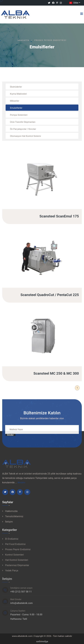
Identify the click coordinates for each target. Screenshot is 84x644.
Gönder (10, 437)
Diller (74, 3)
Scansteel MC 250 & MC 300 (56, 376)
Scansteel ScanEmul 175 (59, 219)
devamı (21, 485)
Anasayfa (24, 40)
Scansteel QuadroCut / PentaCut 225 (50, 297)
